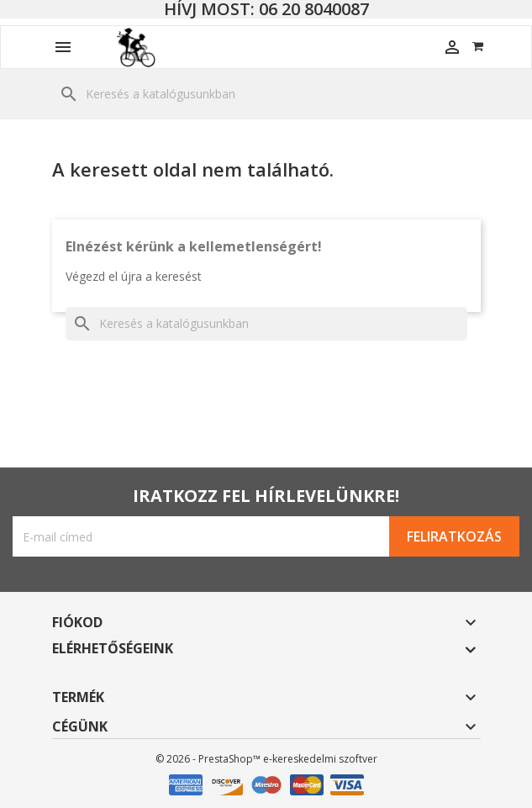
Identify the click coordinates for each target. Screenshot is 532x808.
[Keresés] (266, 94)
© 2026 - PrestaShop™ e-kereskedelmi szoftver (266, 759)
